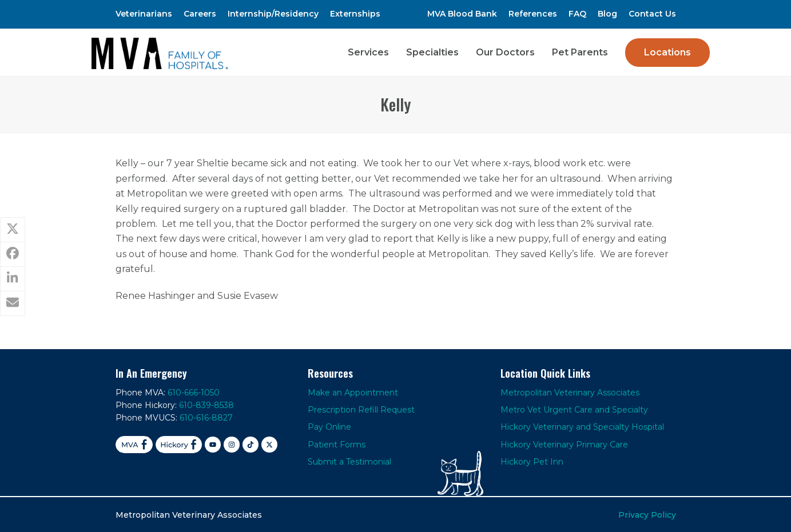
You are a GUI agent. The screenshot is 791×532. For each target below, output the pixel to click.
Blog (607, 14)
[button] (13, 230)
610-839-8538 (206, 405)
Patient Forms (337, 444)
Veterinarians (144, 14)
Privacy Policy (647, 514)
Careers (200, 14)
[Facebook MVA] (134, 444)
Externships (355, 14)
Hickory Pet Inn (532, 461)
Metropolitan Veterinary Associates (570, 391)
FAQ (577, 14)
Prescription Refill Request (361, 409)
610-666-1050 (194, 391)
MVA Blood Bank (462, 14)
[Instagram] (232, 444)
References (533, 14)
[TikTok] (251, 444)
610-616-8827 (206, 417)
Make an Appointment (353, 391)
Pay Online (329, 426)
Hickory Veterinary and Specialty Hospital (582, 426)
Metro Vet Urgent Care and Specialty (574, 409)
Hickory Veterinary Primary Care (564, 444)
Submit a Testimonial (349, 461)
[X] (269, 444)
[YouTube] (213, 444)
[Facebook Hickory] (179, 444)
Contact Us (652, 14)
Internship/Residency (273, 14)
